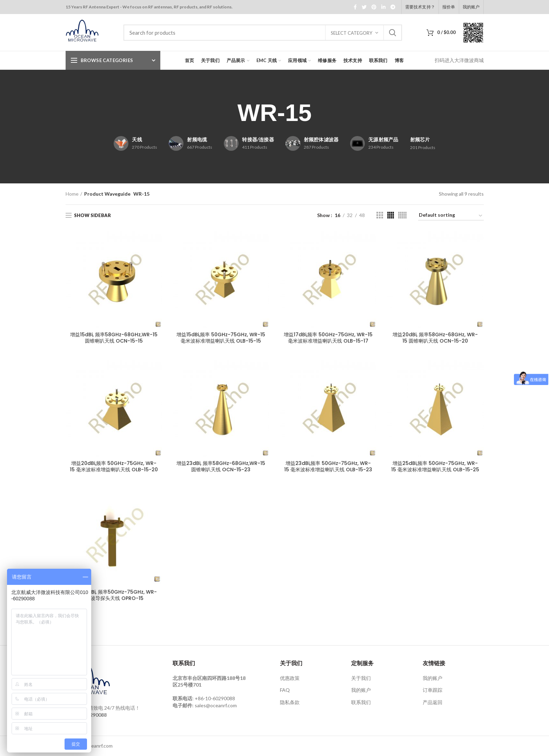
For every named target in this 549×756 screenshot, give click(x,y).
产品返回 (433, 702)
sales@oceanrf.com (216, 705)
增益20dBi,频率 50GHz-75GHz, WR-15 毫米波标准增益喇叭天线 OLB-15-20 (114, 466)
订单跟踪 (433, 690)
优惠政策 (290, 678)
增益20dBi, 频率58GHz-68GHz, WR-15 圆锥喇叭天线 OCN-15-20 (435, 338)
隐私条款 (290, 702)
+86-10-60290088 (215, 698)
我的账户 (361, 690)
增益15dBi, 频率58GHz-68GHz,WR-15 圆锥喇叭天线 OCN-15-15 (114, 338)
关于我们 (361, 678)
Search (393, 33)
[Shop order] (451, 216)
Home (72, 194)
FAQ (285, 690)
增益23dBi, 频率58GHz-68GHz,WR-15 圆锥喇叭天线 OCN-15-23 (221, 466)
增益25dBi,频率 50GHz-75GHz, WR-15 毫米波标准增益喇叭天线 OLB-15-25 (435, 466)
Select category (352, 33)
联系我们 (361, 702)
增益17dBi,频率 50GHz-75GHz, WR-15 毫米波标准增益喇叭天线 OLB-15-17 (328, 338)
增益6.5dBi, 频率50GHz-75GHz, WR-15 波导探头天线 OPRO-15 (114, 595)
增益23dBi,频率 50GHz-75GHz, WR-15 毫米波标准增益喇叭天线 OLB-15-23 (328, 466)
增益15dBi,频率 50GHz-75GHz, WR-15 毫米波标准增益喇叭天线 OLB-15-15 (221, 338)
